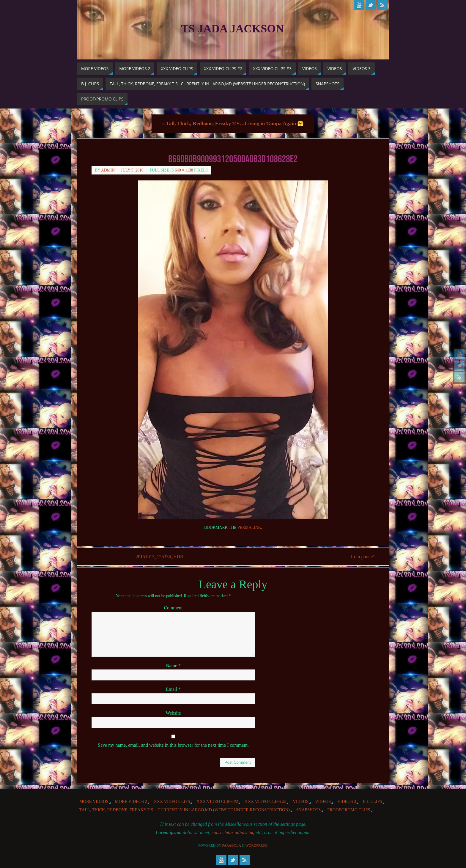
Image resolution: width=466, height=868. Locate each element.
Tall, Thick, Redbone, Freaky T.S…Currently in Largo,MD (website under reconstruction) (185, 810)
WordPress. (257, 845)
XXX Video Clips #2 (217, 801)
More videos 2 (131, 801)
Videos (301, 801)
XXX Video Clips (172, 801)
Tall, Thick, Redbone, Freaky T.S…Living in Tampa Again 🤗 (233, 123)
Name (173, 665)
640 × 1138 (184, 170)
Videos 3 (347, 801)
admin (108, 170)
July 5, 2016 (132, 170)
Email (173, 689)
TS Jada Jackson (232, 29)
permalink (249, 527)
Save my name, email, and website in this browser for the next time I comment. (173, 745)
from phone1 (362, 557)
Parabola (232, 845)
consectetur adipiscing (233, 832)
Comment (173, 608)
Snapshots (308, 810)
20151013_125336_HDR (160, 557)
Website (173, 713)
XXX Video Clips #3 (265, 801)
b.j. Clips (372, 801)
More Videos (94, 801)
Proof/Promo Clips (349, 810)
